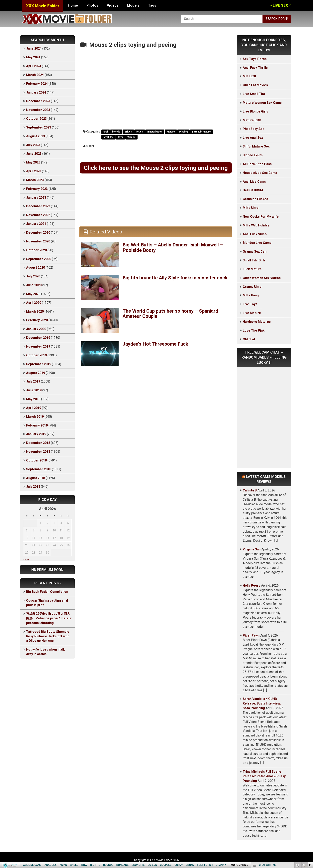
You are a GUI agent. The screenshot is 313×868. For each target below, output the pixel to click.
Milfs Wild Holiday (256, 225)
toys (120, 137)
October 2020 (36, 250)
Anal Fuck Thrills (255, 68)
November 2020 (38, 241)
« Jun (26, 560)
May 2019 (33, 399)
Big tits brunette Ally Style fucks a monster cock (175, 278)
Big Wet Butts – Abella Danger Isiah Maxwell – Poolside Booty (173, 247)
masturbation (155, 132)
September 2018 (39, 469)
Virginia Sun (252, 549)
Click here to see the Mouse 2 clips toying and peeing (156, 168)
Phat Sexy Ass (254, 129)
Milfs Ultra (251, 208)
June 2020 (34, 285)
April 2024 (34, 66)
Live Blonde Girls (255, 111)
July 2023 (33, 145)
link (310, 806)
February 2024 (37, 84)
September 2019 (39, 364)
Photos (92, 5)
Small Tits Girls (254, 260)
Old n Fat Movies (255, 85)
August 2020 (36, 268)
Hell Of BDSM (253, 190)
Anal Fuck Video (255, 234)
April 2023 (34, 171)
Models (133, 5)
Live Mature (252, 313)
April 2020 (34, 303)
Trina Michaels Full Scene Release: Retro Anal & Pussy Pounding (264, 776)
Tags (152, 5)
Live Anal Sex (253, 138)
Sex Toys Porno (255, 59)
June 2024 (34, 48)
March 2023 (35, 180)
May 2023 (33, 162)
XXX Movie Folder (43, 6)
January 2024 (36, 92)
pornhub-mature (201, 132)
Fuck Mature (252, 269)
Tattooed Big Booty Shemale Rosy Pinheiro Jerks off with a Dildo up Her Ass (48, 636)
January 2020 (36, 329)
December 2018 (38, 443)
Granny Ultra (252, 287)
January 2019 (36, 434)
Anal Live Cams (254, 182)
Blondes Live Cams (257, 243)
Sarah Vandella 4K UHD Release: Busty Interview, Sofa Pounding (262, 703)
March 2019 (35, 417)
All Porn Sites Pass (257, 164)
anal (106, 132)
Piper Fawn (251, 635)
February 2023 (37, 189)
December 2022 (38, 206)
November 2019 (38, 346)
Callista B (250, 490)
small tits (108, 137)
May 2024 (33, 57)
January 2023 (36, 198)
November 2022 (38, 215)
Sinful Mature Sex (256, 146)
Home (73, 5)
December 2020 (38, 233)
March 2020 (35, 311)
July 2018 (33, 487)
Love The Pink (254, 330)
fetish (140, 132)
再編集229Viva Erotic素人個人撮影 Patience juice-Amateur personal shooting (49, 618)
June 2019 (34, 390)
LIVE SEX (280, 5)
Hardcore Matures (257, 322)
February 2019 (37, 425)
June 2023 (34, 154)
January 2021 (36, 224)
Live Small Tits (254, 94)
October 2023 (36, 119)
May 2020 (33, 294)
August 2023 (36, 136)
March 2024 (35, 75)
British (128, 132)
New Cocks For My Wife (261, 217)
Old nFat (249, 339)
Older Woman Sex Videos (262, 278)
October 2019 (36, 355)
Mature (171, 132)
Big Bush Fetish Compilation (47, 592)
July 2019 (33, 381)
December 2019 (38, 338)
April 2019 (34, 408)
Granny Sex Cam (255, 252)
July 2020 (33, 276)
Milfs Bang (251, 295)
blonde (116, 132)
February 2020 (37, 320)
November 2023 (38, 110)
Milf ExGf (250, 76)
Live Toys (250, 304)
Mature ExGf (252, 120)
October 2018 (36, 460)
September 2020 (39, 259)
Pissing (183, 132)
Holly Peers (252, 585)
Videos (113, 5)
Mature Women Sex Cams (262, 103)
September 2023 (39, 127)
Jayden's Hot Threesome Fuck (155, 344)
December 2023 (38, 101)
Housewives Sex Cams (260, 173)
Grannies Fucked (255, 199)
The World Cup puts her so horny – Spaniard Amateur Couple (170, 314)
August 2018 (36, 478)
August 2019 (36, 373)
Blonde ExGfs (253, 155)
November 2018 (38, 452)
